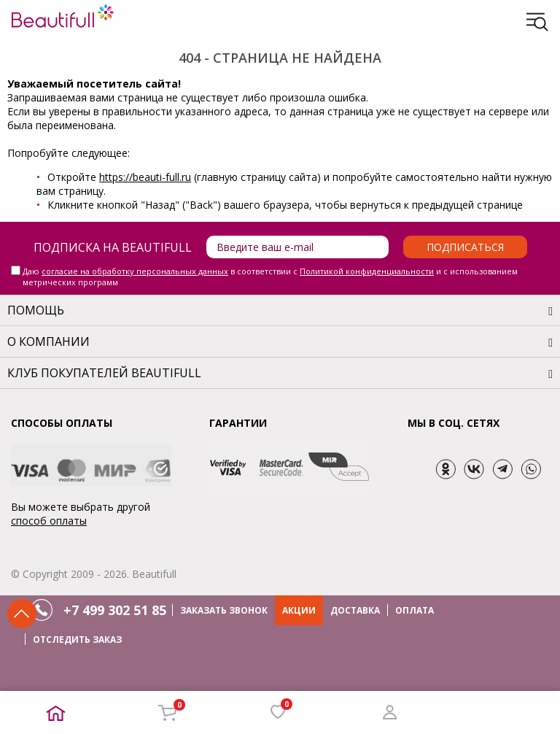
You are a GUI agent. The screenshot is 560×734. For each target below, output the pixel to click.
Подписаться (465, 247)
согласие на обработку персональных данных (135, 271)
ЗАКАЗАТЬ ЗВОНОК (224, 610)
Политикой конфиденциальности (367, 271)
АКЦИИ (299, 610)
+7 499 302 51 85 (115, 610)
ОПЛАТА (415, 610)
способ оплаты (49, 521)
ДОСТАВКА (355, 610)
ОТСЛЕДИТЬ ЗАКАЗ (77, 640)
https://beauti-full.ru (145, 177)
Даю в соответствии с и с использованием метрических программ (270, 277)
